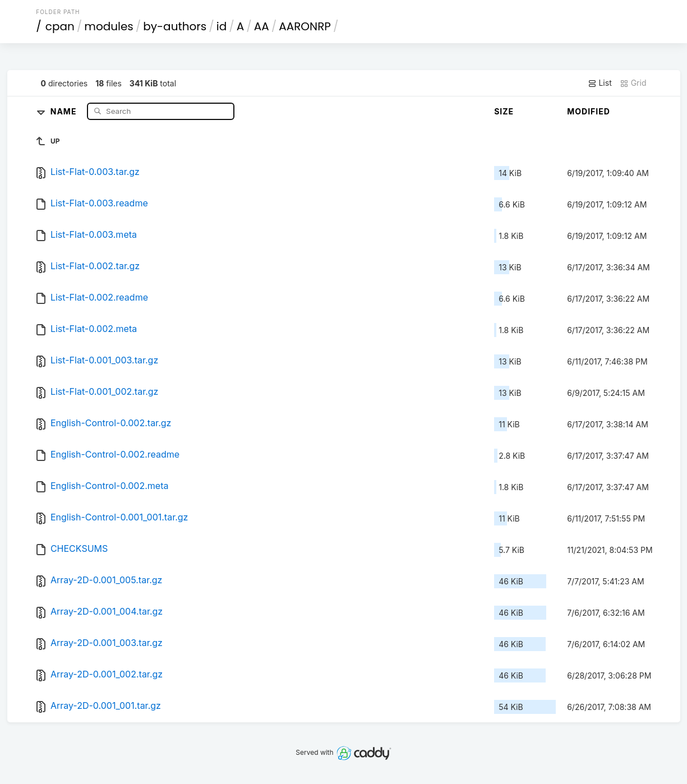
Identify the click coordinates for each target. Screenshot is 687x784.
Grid (633, 83)
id (222, 26)
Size (504, 111)
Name (65, 111)
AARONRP (305, 26)
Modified (589, 111)
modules (109, 26)
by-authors (175, 26)
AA (262, 26)
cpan (60, 26)
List (600, 83)
